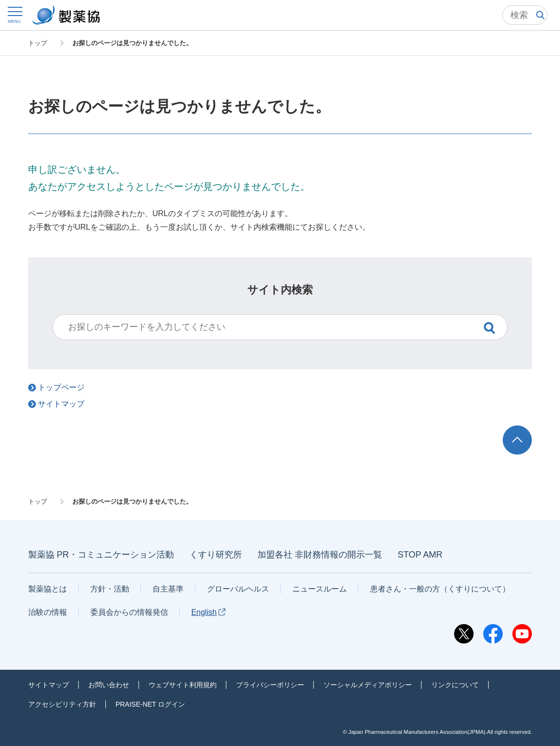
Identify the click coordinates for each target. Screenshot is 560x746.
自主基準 (168, 589)
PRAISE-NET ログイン (151, 704)
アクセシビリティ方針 (62, 704)
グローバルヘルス (238, 589)
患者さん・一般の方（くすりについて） (440, 589)
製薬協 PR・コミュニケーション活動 (101, 555)
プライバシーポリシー (270, 685)
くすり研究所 (216, 555)
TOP (526, 430)
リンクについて (455, 685)
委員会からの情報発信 (129, 612)
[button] (14, 15)
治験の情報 (48, 612)
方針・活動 (110, 589)
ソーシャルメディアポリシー (368, 685)
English (208, 612)
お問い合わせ (109, 685)
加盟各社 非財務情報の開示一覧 (320, 555)
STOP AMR (420, 555)
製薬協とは (48, 589)
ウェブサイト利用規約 (183, 685)
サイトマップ (49, 685)
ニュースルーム (320, 589)
